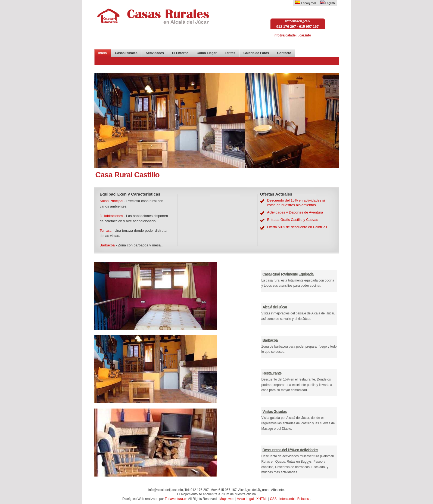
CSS (273, 499)
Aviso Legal (245, 499)
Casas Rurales (126, 53)
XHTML (262, 499)
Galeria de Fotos (256, 53)
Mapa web (227, 499)
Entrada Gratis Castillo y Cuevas (293, 220)
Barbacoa (107, 245)
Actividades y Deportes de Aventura (295, 212)
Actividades (155, 53)
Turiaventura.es (176, 499)
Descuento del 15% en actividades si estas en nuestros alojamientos (296, 203)
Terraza (106, 231)
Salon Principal (112, 201)
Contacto (284, 53)
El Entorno (180, 53)
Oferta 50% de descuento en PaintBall (297, 227)
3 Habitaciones (111, 216)
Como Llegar (207, 53)
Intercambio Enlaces (294, 499)
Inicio (103, 53)
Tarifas (230, 53)
